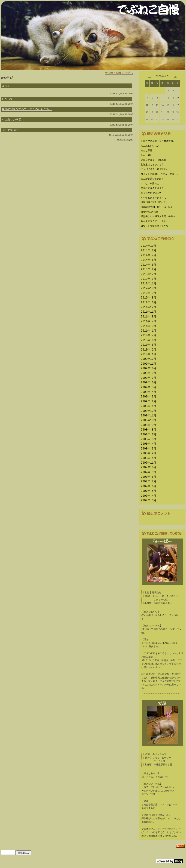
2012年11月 (148, 284)
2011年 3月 (148, 326)
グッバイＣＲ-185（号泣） (154, 169)
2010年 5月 (148, 345)
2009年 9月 (148, 373)
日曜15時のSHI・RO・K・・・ (157, 202)
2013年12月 (148, 274)
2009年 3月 (148, 397)
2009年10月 (148, 368)
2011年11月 (148, 312)
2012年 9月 (148, 293)
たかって (7, 99)
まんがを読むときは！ (152, 179)
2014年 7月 (148, 255)
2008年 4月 (148, 444)
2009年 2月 (148, 402)
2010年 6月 (148, 340)
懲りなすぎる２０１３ (152, 188)
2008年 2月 (148, 453)
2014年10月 (148, 246)
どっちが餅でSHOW (151, 193)
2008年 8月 (148, 430)
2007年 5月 (148, 491)
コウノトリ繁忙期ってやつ (155, 226)
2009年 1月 (148, 406)
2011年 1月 (148, 331)
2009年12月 (148, 359)
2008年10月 (148, 420)
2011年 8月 (148, 317)
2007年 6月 (148, 486)
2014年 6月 (148, 260)
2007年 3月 (148, 500)
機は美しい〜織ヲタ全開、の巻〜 (158, 216)
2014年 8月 (148, 251)
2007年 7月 (148, 482)
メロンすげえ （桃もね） (155, 160)
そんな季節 (147, 150)
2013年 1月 (148, 279)
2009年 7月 (148, 378)
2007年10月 (148, 467)
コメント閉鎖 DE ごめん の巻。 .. (160, 174)
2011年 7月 (148, 321)
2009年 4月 (148, 392)
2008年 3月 (148, 449)
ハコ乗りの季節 (12, 120)
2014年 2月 (148, 269)
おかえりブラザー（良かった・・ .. (159, 221)
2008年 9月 (148, 425)
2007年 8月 (148, 477)
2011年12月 (148, 307)
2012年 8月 (148, 298)
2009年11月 (148, 364)
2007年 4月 (148, 496)
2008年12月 (148, 411)
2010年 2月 (148, 350)
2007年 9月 (148, 472)
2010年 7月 (148, 335)
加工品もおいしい (150, 146)
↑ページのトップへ (125, 140)
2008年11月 (148, 416)
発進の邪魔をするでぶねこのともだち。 (27, 109)
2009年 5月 (148, 387)
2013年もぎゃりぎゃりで (153, 198)
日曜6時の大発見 (149, 212)
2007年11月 (148, 463)
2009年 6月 (148, 383)
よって (6, 86)
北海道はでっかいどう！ (153, 165)
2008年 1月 (148, 458)
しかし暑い (147, 155)
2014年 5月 (148, 265)
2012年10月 (148, 288)
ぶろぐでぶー (10, 130)
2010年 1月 (148, 354)
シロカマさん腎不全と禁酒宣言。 (158, 141)
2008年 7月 (148, 435)
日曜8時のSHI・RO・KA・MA (156, 207)
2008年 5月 (148, 439)
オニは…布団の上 (150, 183)
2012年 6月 (148, 303)
